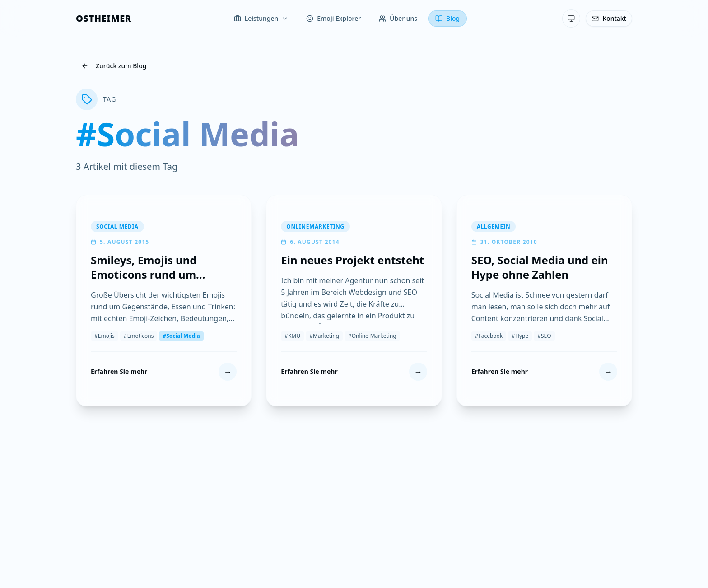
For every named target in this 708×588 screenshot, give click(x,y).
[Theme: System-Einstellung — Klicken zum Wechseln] (571, 19)
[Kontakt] (609, 19)
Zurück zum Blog (114, 66)
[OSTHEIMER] (104, 19)
